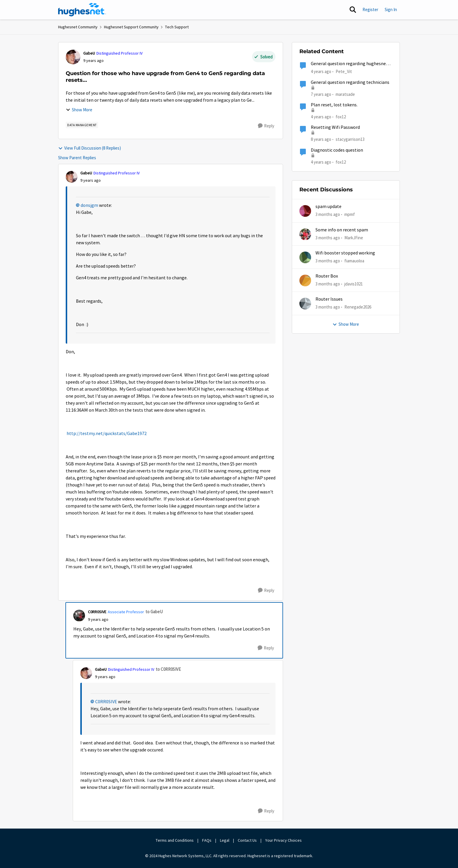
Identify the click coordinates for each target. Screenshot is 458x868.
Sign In (391, 9)
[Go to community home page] (82, 10)
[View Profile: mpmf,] (305, 211)
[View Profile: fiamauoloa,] (305, 257)
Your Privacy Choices (284, 840)
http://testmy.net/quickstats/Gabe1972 (107, 434)
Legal (225, 840)
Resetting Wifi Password (335, 127)
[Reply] (266, 126)
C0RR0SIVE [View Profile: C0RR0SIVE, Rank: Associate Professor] (97, 612)
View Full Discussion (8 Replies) (90, 148)
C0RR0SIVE (106, 702)
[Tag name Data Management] (82, 125)
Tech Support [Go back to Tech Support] (177, 27)
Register (370, 9)
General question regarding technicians (350, 82)
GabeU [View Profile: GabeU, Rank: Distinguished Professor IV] (89, 53)
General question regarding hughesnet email (349, 64)
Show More (79, 110)
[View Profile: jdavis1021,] (305, 280)
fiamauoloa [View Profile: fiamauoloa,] (354, 261)
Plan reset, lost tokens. (334, 105)
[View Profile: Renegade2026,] (305, 304)
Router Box (327, 276)
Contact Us (247, 840)
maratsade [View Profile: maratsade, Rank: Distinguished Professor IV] (345, 94)
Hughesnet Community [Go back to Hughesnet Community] (78, 27)
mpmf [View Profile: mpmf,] (350, 214)
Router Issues (329, 299)
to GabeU (154, 612)
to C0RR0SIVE (168, 669)
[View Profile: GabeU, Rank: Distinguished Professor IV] (73, 57)
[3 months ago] (328, 215)
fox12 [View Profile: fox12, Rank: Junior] (341, 117)
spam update (328, 207)
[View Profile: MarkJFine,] (305, 234)
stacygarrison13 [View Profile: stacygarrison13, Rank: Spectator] (350, 139)
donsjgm (89, 205)
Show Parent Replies (77, 158)
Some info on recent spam (342, 230)
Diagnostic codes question (337, 150)
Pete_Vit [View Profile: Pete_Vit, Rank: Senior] (344, 71)
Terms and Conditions (175, 840)
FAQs (207, 840)
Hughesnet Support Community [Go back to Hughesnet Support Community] (131, 27)
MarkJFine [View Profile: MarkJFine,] (354, 237)
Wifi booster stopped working (345, 253)
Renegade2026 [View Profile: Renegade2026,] (358, 307)
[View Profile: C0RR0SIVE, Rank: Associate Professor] (79, 616)
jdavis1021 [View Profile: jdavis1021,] (354, 284)
